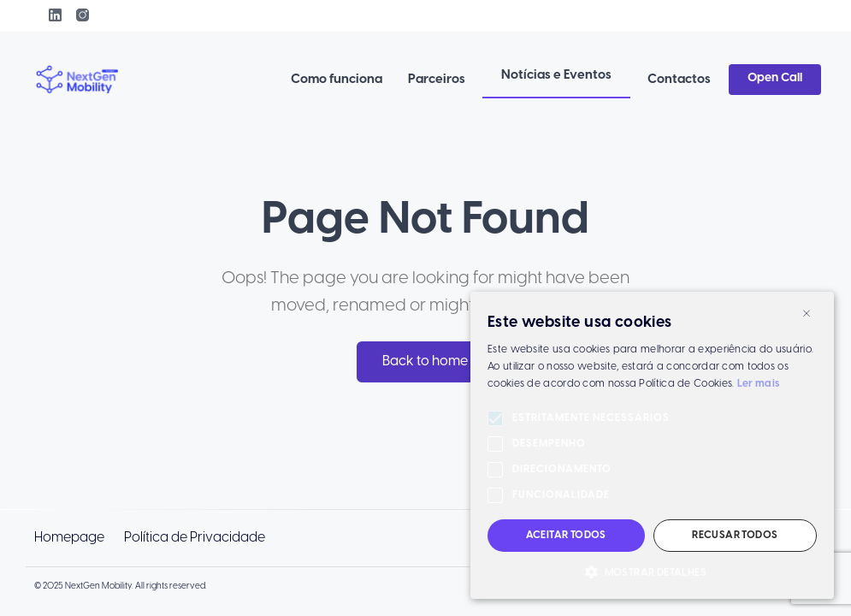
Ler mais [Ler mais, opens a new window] (758, 384)
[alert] (652, 445)
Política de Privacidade (195, 538)
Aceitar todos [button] (566, 535)
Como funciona (337, 80)
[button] (652, 572)
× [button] (807, 312)
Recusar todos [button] (735, 535)
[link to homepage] (77, 80)
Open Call (775, 78)
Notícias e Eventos (556, 75)
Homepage (69, 538)
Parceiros (437, 80)
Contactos (679, 80)
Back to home (425, 361)
